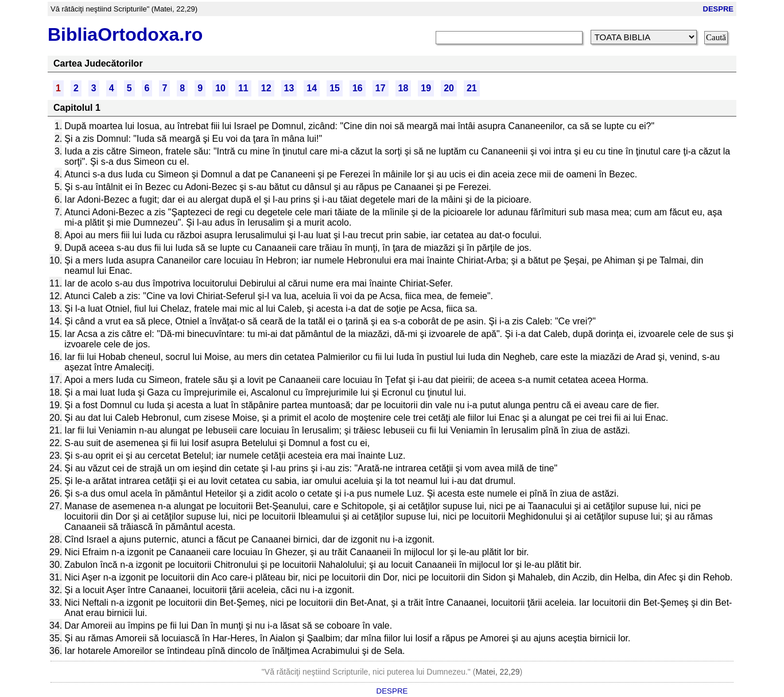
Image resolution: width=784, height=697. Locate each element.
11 (243, 88)
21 (472, 88)
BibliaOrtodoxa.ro (125, 34)
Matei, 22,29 (497, 672)
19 (426, 88)
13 (289, 88)
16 (358, 88)
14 (312, 88)
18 (403, 88)
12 (266, 88)
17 (381, 88)
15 (335, 88)
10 (220, 88)
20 (449, 88)
